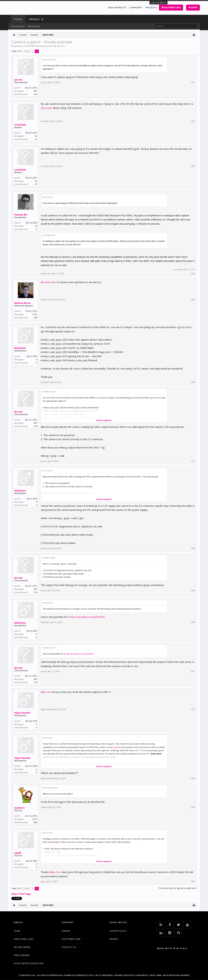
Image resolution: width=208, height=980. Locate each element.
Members (34, 19)
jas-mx (49, 46)
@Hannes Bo (48, 282)
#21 (193, 83)
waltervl (19, 808)
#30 (193, 622)
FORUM (66, 931)
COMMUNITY (136, 7)
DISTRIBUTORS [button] (171, 7)
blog (115, 747)
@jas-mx (46, 692)
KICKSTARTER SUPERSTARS (29, 963)
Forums (18, 19)
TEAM (17, 931)
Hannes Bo (21, 215)
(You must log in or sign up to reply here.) (178, 888)
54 (36, 136)
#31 (193, 671)
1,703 (35, 314)
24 (36, 226)
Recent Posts (34, 26)
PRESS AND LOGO (24, 939)
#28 (193, 548)
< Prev (26, 51)
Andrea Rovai (22, 303)
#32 (193, 709)
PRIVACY (114, 939)
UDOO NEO (30, 46)
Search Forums (18, 26)
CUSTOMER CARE (71, 939)
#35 (193, 882)
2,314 (35, 819)
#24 (193, 274)
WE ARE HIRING (22, 947)
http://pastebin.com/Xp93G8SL (88, 617)
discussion (47, 108)
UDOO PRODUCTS (117, 7)
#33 (193, 778)
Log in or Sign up (159, 2)
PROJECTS (151, 7)
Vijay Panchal (22, 713)
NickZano (20, 348)
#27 (193, 461)
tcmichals (20, 125)
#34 (193, 807)
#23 (193, 166)
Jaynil (18, 853)
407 (35, 91)
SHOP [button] (193, 7)
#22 (193, 121)
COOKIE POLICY (118, 931)
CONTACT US (69, 947)
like (60, 842)
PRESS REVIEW (22, 955)
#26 (193, 382)
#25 (193, 300)
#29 (193, 591)
